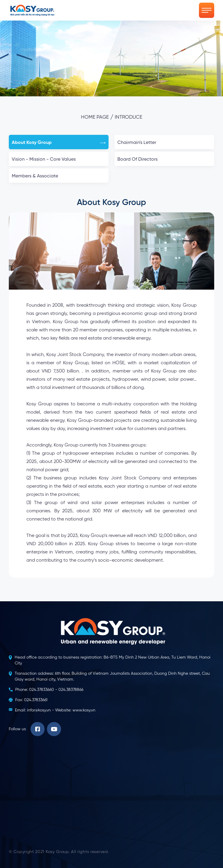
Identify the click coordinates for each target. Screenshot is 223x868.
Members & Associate (59, 176)
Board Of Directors (164, 160)
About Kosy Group (59, 143)
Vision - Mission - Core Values (59, 160)
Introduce (129, 117)
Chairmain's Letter (164, 143)
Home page (95, 117)
